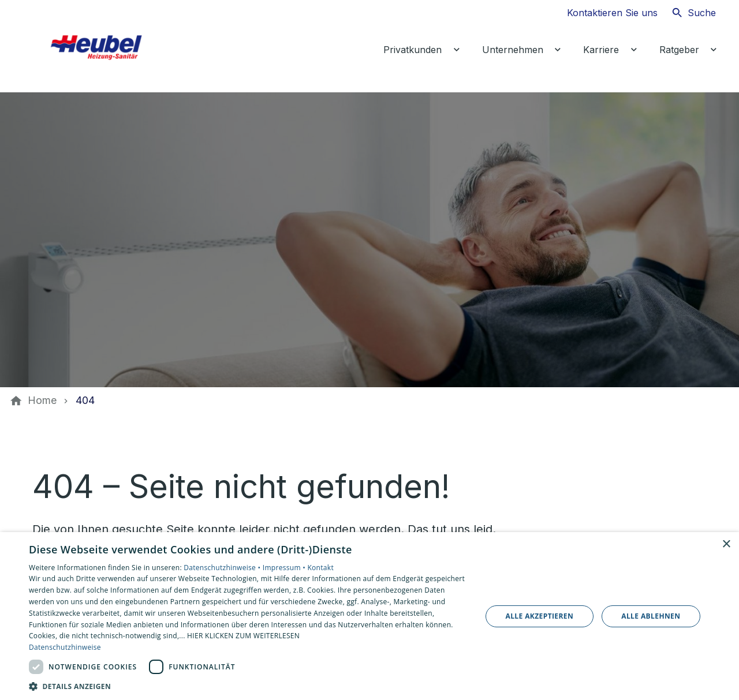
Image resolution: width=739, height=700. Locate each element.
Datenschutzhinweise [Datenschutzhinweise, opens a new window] (65, 647)
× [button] (726, 544)
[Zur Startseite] (111, 46)
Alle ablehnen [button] (651, 616)
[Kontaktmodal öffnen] (603, 13)
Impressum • (285, 568)
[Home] (42, 400)
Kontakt (320, 568)
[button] (249, 686)
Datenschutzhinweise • (223, 568)
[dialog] (369, 616)
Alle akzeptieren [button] (540, 616)
